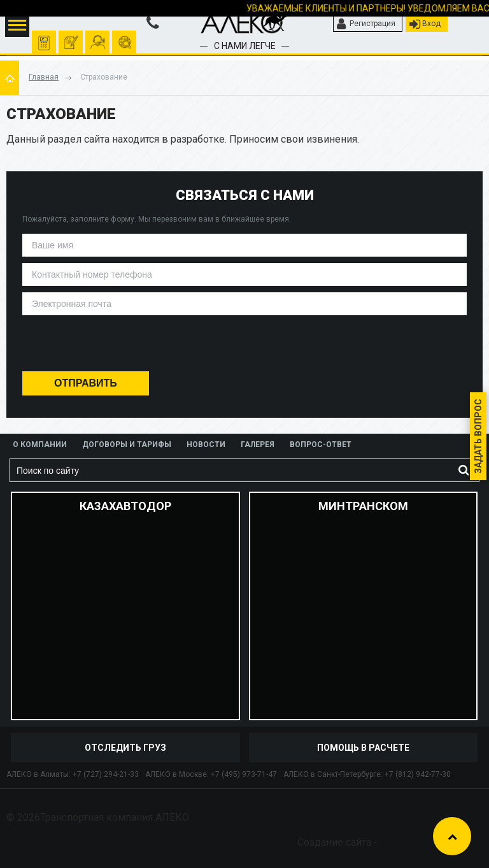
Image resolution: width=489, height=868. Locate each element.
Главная (44, 77)
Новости (206, 445)
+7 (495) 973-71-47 (244, 774)
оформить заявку (71, 36)
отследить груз (124, 36)
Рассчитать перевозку (44, 36)
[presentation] (244, 346)
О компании (40, 445)
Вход (425, 24)
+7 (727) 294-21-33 (106, 774)
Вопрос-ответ (321, 445)
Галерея (258, 445)
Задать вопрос (478, 436)
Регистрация (366, 24)
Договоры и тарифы (127, 445)
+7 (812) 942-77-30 (418, 774)
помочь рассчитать (98, 36)
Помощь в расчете (363, 748)
